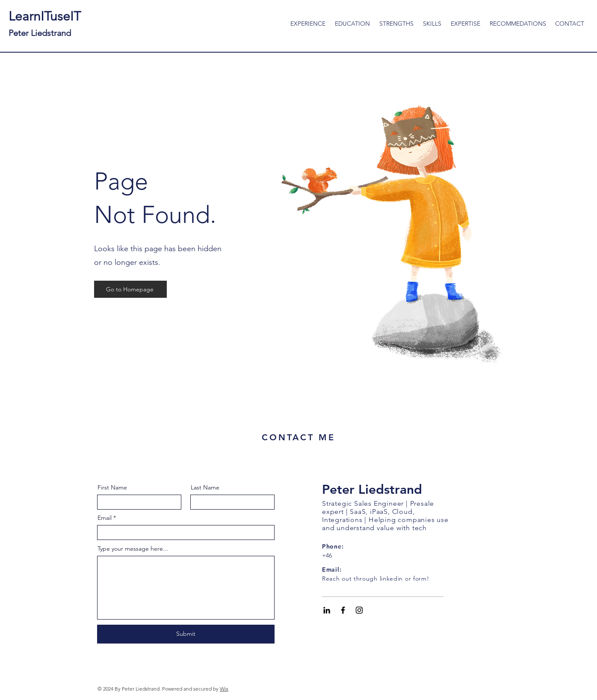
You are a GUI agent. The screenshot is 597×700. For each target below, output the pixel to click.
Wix (224, 689)
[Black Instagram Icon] (359, 610)
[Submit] (186, 634)
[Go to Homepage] (130, 289)
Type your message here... (133, 549)
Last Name (205, 487)
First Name (112, 487)
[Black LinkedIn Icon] (327, 610)
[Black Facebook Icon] (343, 610)
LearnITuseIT (45, 23)
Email (105, 518)
